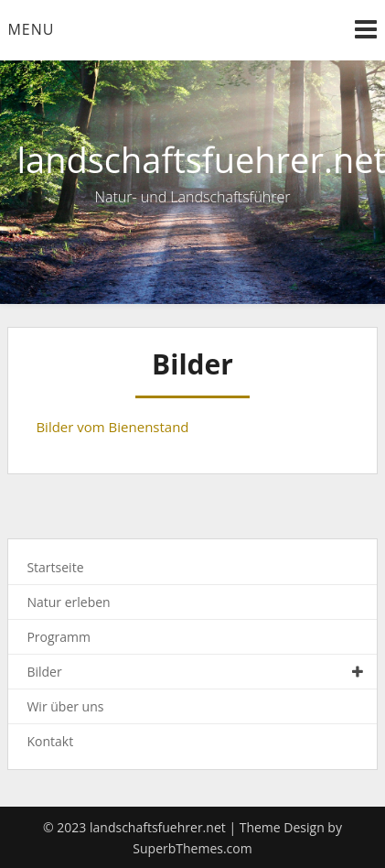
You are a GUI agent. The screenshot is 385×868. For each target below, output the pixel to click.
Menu (31, 29)
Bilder (44, 672)
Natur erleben (68, 602)
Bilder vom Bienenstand (112, 427)
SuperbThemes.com (192, 848)
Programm (59, 637)
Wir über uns (65, 706)
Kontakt (50, 741)
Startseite (55, 567)
